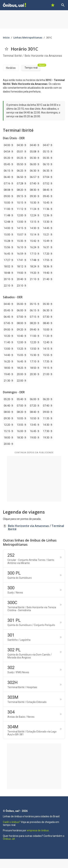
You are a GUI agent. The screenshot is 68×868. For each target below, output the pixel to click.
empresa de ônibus (38, 830)
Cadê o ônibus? (12, 822)
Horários (11, 68)
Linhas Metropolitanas (28, 37)
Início (6, 37)
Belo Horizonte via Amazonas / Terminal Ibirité (36, 527)
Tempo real (32, 67)
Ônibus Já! (9, 839)
